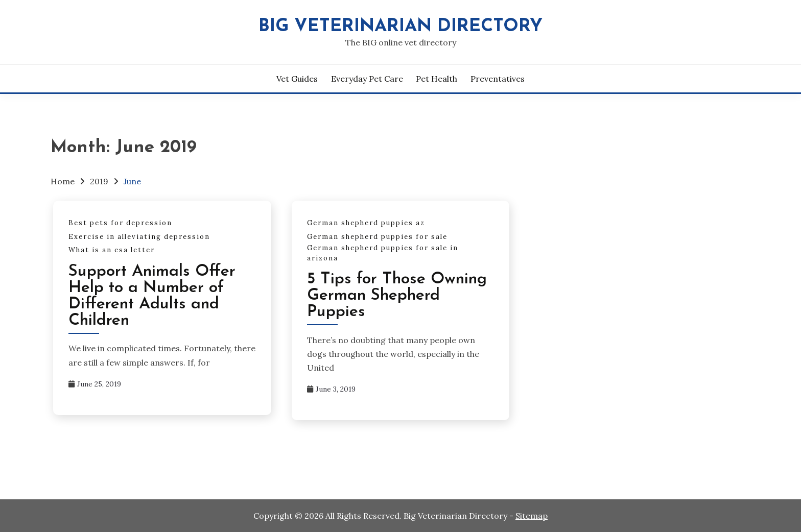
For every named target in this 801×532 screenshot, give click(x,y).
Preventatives (498, 79)
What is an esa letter (112, 250)
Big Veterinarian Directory (400, 27)
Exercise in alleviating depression (139, 237)
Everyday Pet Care (367, 79)
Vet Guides (297, 79)
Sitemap (532, 516)
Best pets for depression (120, 223)
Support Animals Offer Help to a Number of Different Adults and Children (152, 296)
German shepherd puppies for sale (377, 237)
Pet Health (437, 79)
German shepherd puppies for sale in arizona (383, 253)
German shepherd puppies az (366, 223)
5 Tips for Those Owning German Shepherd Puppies (397, 296)
